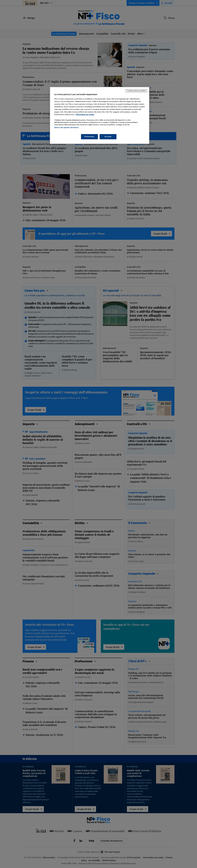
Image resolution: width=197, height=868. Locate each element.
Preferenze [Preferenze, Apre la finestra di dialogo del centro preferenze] (89, 137)
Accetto (108, 137)
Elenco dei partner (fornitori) (66, 127)
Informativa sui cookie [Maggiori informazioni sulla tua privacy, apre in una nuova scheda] (85, 114)
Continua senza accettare (136, 91)
